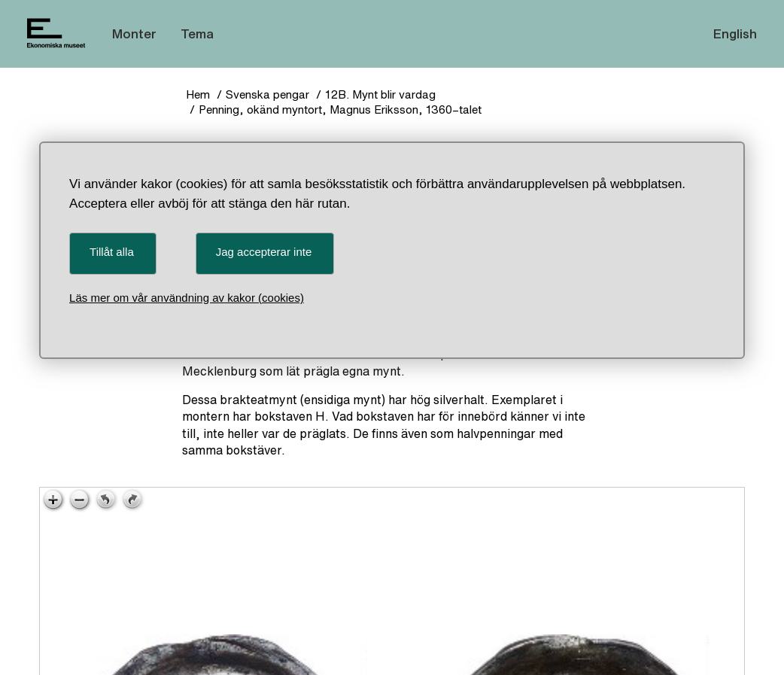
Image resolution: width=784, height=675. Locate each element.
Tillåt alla (112, 252)
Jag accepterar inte (264, 252)
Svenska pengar (267, 94)
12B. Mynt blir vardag (380, 94)
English (735, 33)
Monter (134, 33)
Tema (197, 33)
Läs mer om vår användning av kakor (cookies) (187, 298)
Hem (198, 94)
